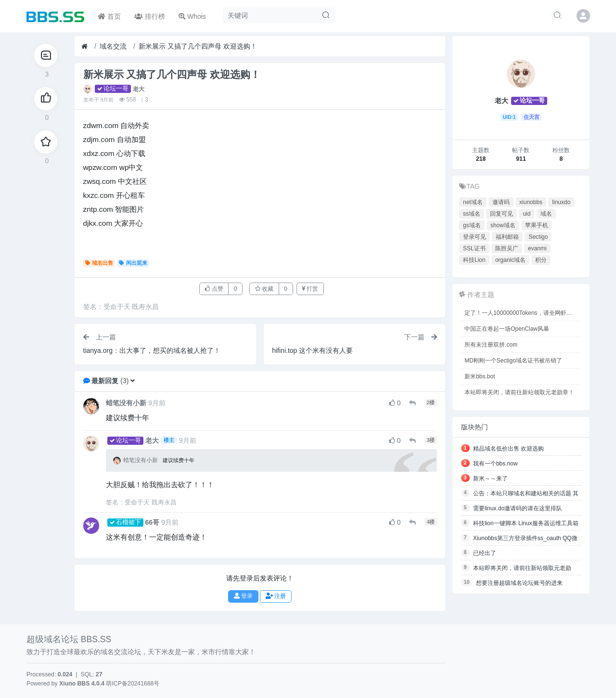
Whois (192, 16)
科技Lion (474, 260)
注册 (276, 596)
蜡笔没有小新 (126, 403)
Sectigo (538, 237)
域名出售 (99, 263)
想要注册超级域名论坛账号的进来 (519, 583)
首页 (109, 16)
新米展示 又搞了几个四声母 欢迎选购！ (198, 46)
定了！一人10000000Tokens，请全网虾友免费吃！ (523, 313)
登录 (243, 596)
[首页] (84, 46)
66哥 (153, 522)
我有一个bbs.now (495, 464)
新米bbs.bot (480, 376)
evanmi (537, 248)
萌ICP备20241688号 (133, 684)
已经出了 (485, 553)
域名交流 (113, 46)
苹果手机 (537, 225)
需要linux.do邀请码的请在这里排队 (518, 508)
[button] (133, 381)
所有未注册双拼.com (491, 345)
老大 (139, 89)
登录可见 (475, 237)
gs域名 (472, 225)
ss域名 (472, 214)
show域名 (503, 225)
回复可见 (501, 214)
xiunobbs (531, 202)
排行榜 (150, 16)
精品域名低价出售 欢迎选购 (508, 449)
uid (526, 214)
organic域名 (510, 260)
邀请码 (501, 202)
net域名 (473, 202)
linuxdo (561, 202)
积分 (541, 260)
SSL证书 (474, 248)
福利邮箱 (507, 237)
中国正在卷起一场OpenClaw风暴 (507, 329)
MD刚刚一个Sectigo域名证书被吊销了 (513, 361)
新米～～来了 (490, 478)
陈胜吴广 (507, 248)
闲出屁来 (133, 263)
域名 (546, 214)
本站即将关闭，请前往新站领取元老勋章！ (519, 392)
